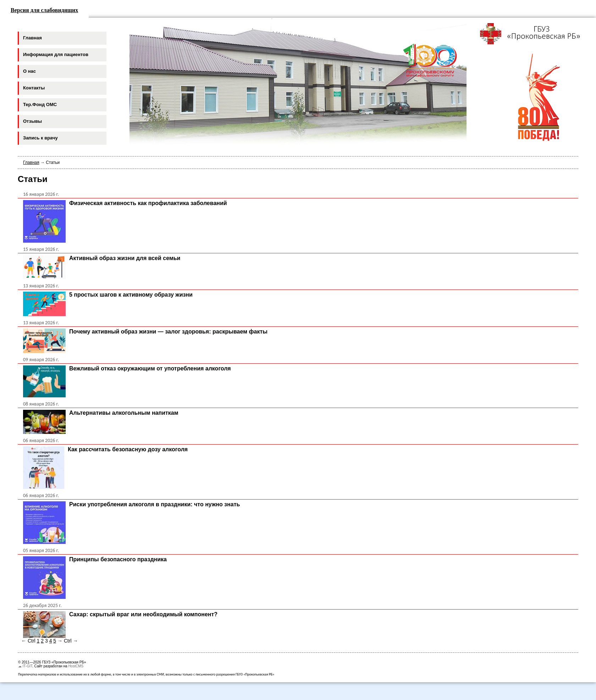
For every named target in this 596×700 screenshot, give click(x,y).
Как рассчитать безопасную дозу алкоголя (128, 449)
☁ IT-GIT (25, 666)
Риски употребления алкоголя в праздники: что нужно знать (154, 504)
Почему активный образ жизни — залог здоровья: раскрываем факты (168, 332)
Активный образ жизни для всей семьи (125, 258)
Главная (31, 162)
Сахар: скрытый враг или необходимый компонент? (143, 614)
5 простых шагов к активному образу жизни (131, 295)
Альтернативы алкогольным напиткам (124, 413)
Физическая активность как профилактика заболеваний (148, 203)
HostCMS (76, 666)
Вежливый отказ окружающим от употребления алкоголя (150, 368)
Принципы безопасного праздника (118, 559)
